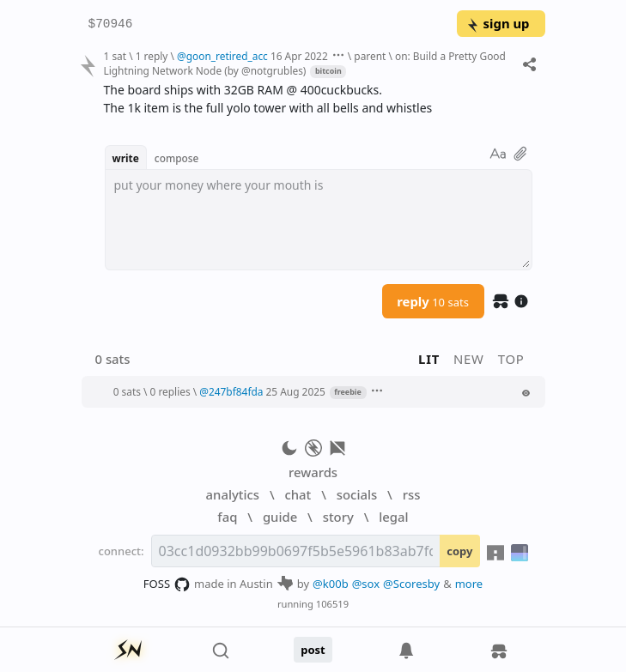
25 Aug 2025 (296, 391)
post (313, 650)
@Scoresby (411, 584)
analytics (233, 494)
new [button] (469, 359)
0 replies (170, 391)
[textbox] (319, 220)
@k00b (331, 584)
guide (280, 517)
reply (433, 301)
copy (459, 551)
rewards (313, 472)
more (469, 584)
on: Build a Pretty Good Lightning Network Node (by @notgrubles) (304, 63)
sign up (498, 23)
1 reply (152, 56)
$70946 (111, 24)
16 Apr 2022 (299, 56)
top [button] (511, 359)
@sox (366, 584)
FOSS (167, 584)
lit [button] (429, 359)
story (338, 517)
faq (227, 517)
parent (370, 56)
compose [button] (177, 158)
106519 (332, 604)
